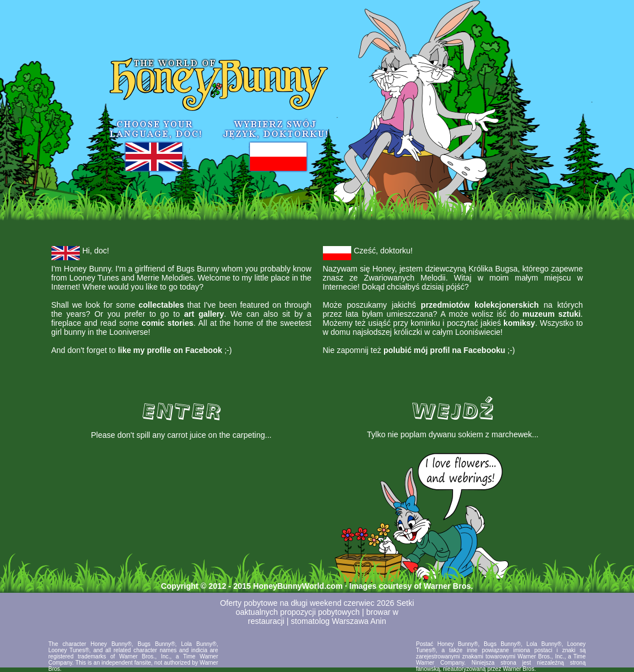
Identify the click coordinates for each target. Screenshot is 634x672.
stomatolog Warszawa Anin (338, 621)
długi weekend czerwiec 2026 (342, 603)
